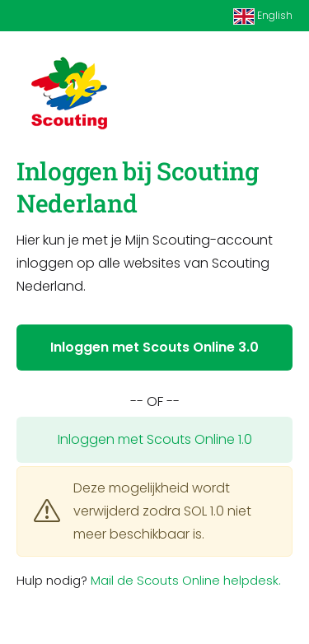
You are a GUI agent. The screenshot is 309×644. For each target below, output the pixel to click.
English (263, 16)
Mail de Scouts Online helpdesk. (186, 580)
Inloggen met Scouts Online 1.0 (155, 439)
